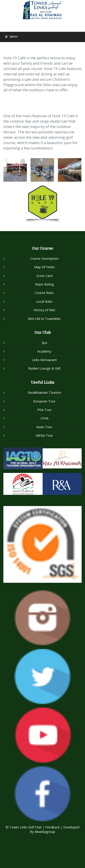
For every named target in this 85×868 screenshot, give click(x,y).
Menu (11, 37)
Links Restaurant (44, 360)
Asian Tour (44, 427)
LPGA (44, 418)
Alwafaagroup (45, 832)
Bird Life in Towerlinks (44, 319)
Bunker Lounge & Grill (44, 368)
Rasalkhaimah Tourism (44, 393)
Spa (44, 343)
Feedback (53, 827)
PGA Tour (44, 410)
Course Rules (44, 293)
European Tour (44, 401)
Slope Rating (44, 284)
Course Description (44, 258)
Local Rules (44, 301)
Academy (44, 351)
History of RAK (44, 310)
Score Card (44, 276)
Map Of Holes (44, 267)
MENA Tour (44, 435)
